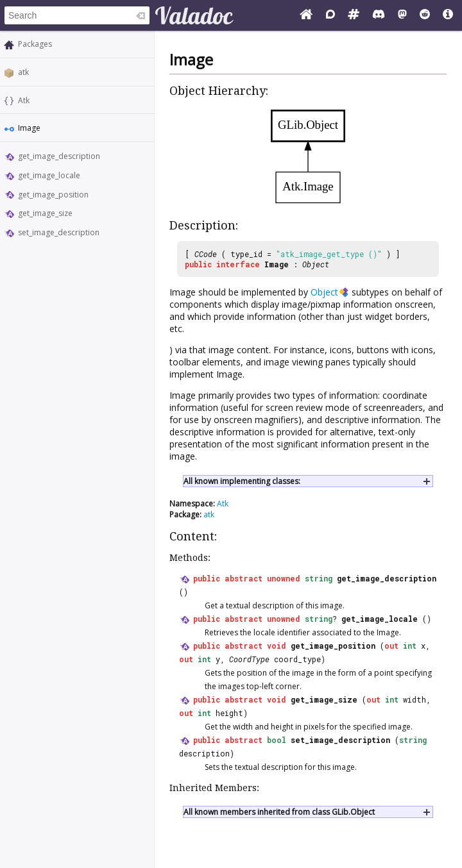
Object (316, 264)
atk (23, 72)
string (319, 578)
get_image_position (53, 195)
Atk (24, 100)
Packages (35, 44)
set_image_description (59, 232)
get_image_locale (49, 175)
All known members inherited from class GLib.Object (279, 812)
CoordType (249, 659)
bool (277, 740)
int (410, 646)
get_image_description (59, 156)
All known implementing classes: (242, 481)
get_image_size (45, 213)
